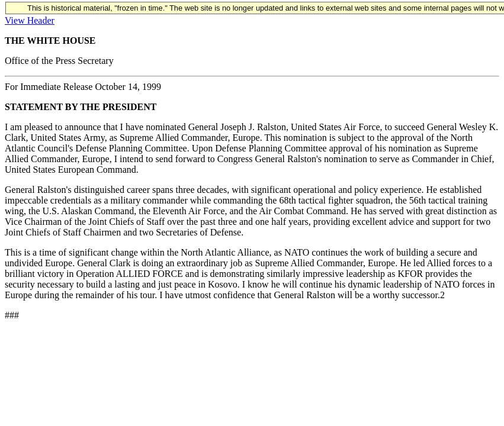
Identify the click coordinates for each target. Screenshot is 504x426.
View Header (30, 20)
